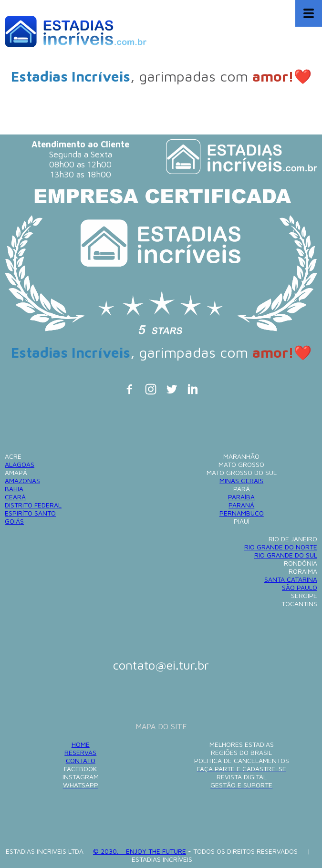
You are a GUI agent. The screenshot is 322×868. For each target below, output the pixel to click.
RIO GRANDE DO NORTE (281, 547)
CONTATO (81, 760)
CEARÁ (15, 497)
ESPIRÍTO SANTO (30, 513)
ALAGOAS (20, 464)
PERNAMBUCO (242, 513)
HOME (81, 744)
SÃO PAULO (300, 587)
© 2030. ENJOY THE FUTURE (140, 851)
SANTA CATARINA (291, 579)
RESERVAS (80, 752)
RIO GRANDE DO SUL (286, 555)
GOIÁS (14, 521)
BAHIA (14, 489)
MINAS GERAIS (241, 480)
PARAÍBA (241, 497)
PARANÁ (241, 505)
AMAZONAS (22, 480)
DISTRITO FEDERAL (33, 505)
